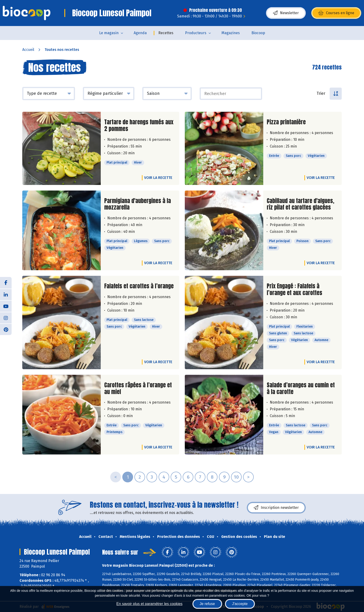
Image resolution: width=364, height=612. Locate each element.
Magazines (231, 33)
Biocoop (258, 33)
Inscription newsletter (276, 508)
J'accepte (240, 604)
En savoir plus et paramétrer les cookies (149, 604)
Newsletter (286, 13)
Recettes (166, 33)
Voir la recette (158, 178)
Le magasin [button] (109, 33)
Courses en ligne (336, 13)
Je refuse (207, 604)
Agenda (140, 33)
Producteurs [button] (196, 33)
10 (236, 477)
